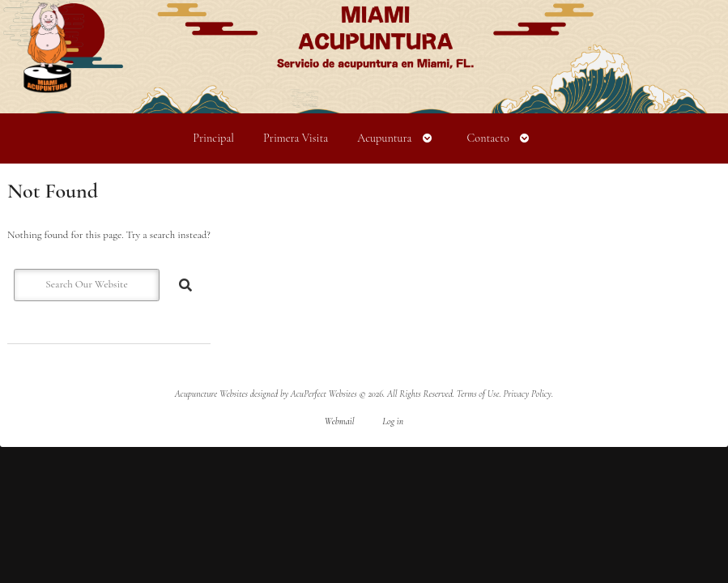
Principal (213, 138)
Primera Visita (296, 138)
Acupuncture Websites (211, 394)
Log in (393, 421)
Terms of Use (478, 394)
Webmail (340, 421)
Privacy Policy (527, 394)
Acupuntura (384, 138)
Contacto (487, 138)
